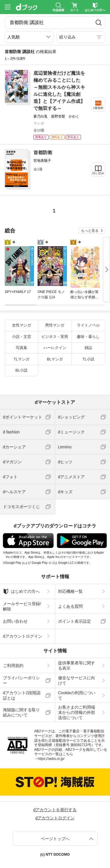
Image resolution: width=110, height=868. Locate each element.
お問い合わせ (15, 621)
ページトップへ (55, 839)
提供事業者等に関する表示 (77, 666)
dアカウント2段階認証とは (22, 695)
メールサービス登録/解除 (22, 606)
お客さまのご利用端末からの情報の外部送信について (77, 712)
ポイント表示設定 (75, 621)
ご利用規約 (13, 666)
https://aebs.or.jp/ (51, 759)
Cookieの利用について (77, 695)
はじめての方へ (21, 591)
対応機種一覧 (70, 591)
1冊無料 (98, 108)
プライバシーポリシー (21, 680)
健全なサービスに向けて (77, 680)
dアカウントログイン (23, 636)
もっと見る (90, 231)
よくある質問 (70, 606)
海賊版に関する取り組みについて (21, 712)
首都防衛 (43, 153)
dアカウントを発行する (55, 810)
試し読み (98, 173)
